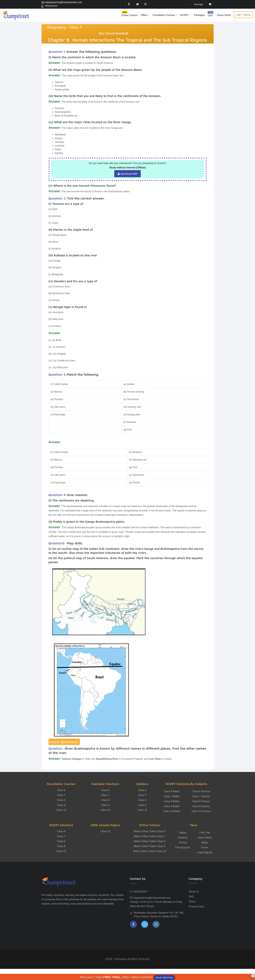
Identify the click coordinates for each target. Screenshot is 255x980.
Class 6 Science (201, 791)
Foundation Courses (164, 15)
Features (183, 838)
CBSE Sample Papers (105, 825)
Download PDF (127, 174)
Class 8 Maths (172, 801)
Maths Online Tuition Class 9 (150, 846)
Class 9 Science (201, 806)
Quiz (210, 15)
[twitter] (137, 4)
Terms (192, 902)
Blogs (205, 843)
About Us (194, 892)
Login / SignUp (243, 15)
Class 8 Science (201, 801)
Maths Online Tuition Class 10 (150, 851)
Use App (198, 4)
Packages (200, 15)
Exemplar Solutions (105, 784)
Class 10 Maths (172, 811)
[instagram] (145, 4)
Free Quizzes (183, 847)
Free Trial (205, 833)
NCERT (185, 15)
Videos (183, 833)
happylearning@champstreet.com (63, 2)
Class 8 (61, 800)
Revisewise (121, 959)
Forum (205, 847)
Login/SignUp (205, 852)
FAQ (191, 897)
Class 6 (61, 790)
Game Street (224, 15)
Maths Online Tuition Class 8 (150, 841)
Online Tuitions (130, 15)
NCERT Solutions (61, 825)
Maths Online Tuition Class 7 (150, 836)
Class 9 (61, 805)
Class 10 (61, 810)
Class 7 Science (201, 796)
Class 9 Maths (172, 806)
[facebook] (129, 4)
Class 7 (61, 795)
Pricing (183, 843)
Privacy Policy (197, 906)
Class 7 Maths (172, 796)
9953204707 (52, 6)
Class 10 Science (201, 811)
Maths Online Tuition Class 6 (150, 831)
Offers (144, 15)
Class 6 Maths (172, 791)
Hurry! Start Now (164, 977)
